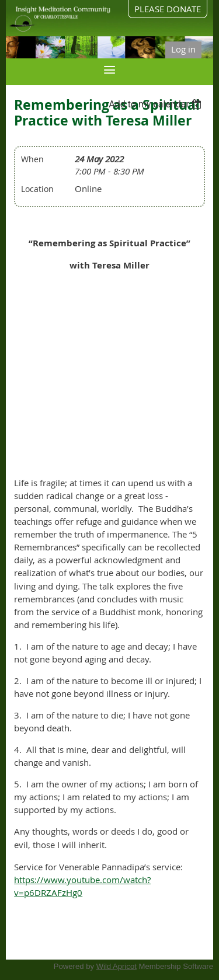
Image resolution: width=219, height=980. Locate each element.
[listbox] (157, 104)
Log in (183, 49)
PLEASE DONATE (168, 9)
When (32, 159)
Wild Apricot (117, 966)
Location (37, 189)
